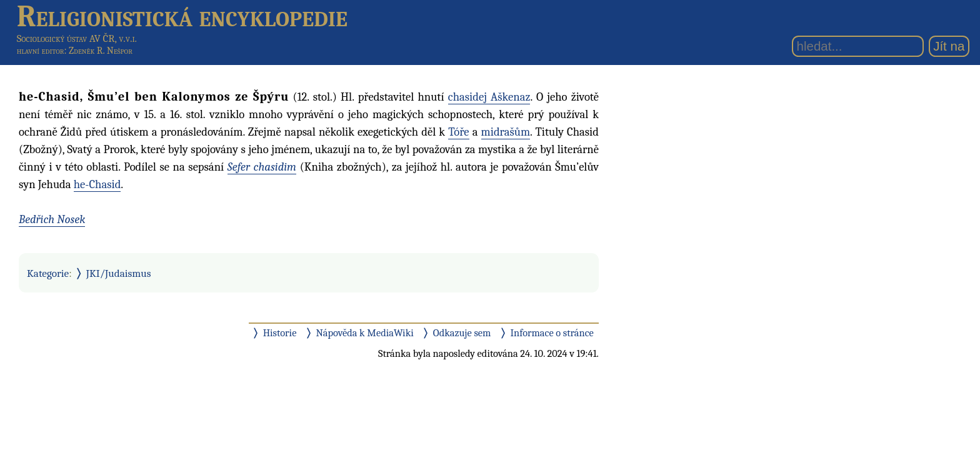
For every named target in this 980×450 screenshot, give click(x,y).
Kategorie (48, 273)
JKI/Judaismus (119, 273)
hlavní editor (41, 51)
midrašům (506, 132)
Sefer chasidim (262, 167)
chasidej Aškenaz (489, 97)
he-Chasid (97, 184)
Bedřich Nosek (52, 219)
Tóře (458, 132)
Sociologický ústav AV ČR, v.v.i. (77, 38)
